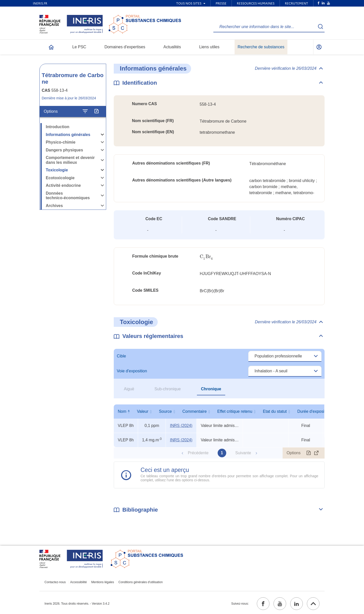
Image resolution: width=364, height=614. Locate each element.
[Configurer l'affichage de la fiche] (85, 111)
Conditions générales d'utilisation (141, 582)
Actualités (172, 47)
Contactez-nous (55, 582)
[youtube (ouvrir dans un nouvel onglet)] (280, 604)
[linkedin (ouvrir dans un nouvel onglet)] (297, 604)
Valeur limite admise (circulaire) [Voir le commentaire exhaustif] (220, 426)
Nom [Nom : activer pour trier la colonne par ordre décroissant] (125, 411)
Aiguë (129, 389)
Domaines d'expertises (125, 47)
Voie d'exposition (132, 371)
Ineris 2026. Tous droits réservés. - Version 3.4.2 (77, 604)
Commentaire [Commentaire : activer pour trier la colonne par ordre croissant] (219, 411)
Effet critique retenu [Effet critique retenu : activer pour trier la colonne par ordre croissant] (264, 411)
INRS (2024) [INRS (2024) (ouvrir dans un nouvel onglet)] (181, 426)
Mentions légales (103, 582)
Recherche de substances (261, 47)
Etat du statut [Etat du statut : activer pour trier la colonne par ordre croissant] (305, 411)
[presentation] (206, 257)
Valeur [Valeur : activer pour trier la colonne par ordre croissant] (151, 411)
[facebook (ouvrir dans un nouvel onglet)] (263, 604)
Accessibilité (79, 582)
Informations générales (68, 135)
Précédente (198, 453)
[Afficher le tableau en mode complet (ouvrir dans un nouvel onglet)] (316, 453)
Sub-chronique (168, 389)
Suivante (243, 453)
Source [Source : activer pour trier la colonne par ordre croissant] (180, 411)
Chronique (211, 389)
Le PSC (79, 47)
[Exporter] (96, 111)
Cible (121, 356)
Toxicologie (57, 170)
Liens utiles (209, 47)
